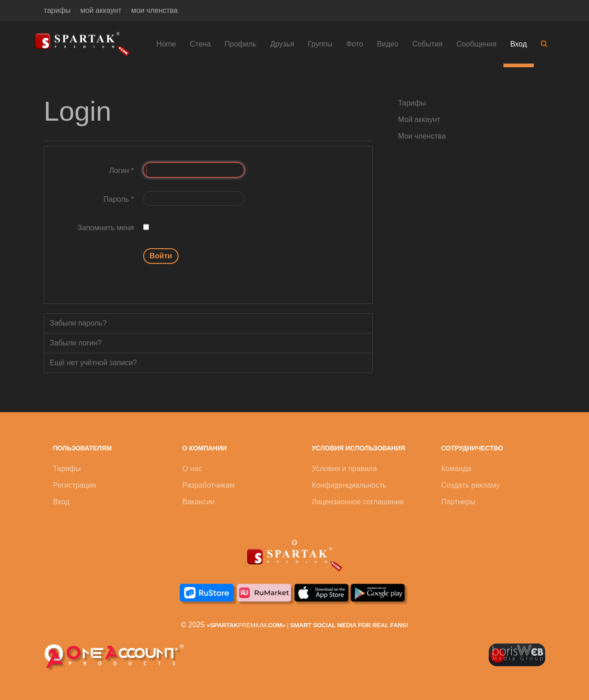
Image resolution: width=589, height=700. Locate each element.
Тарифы (412, 103)
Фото (355, 44)
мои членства (154, 10)
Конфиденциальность (349, 485)
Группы (320, 44)
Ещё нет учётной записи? (93, 363)
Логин (121, 171)
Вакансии (199, 502)
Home (166, 44)
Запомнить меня (106, 228)
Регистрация (75, 485)
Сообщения (476, 44)
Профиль (240, 44)
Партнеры (458, 502)
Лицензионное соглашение (358, 502)
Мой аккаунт (419, 120)
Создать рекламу (471, 485)
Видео (388, 44)
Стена (200, 44)
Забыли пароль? (78, 323)
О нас (192, 469)
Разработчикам (208, 485)
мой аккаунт (101, 10)
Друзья (282, 44)
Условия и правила (345, 469)
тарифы (57, 10)
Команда (456, 469)
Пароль (119, 199)
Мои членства (422, 136)
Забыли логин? (76, 343)
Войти (161, 256)
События (427, 44)
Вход (519, 44)
